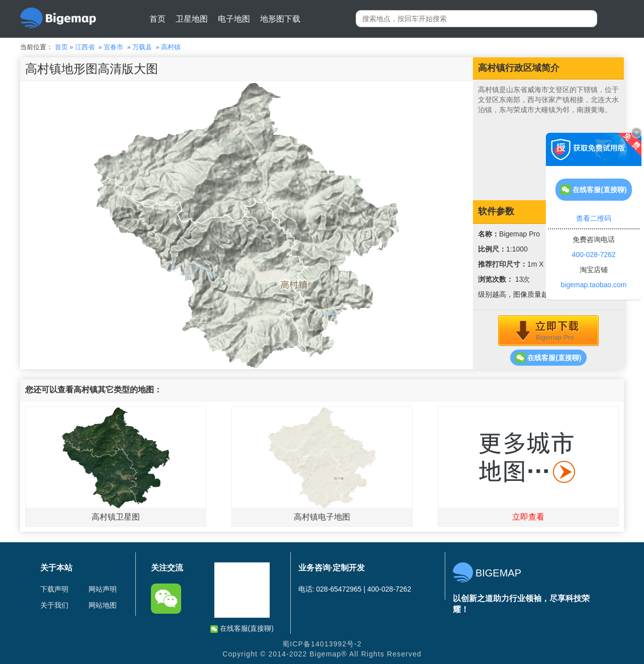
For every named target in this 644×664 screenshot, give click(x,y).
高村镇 (171, 47)
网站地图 (103, 605)
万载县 (142, 47)
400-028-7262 (593, 255)
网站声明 (103, 589)
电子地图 (234, 19)
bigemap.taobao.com (594, 285)
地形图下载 (280, 19)
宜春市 (113, 47)
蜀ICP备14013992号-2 (322, 644)
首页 (157, 19)
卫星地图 (192, 19)
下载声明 (54, 589)
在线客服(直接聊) (548, 358)
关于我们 (54, 605)
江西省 (85, 47)
